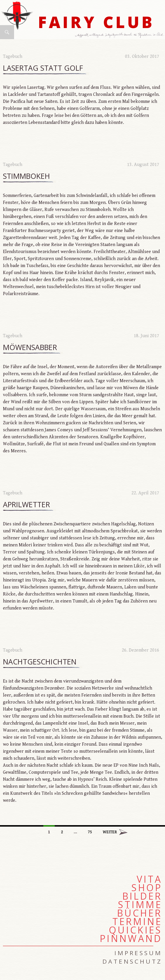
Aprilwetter (26, 505)
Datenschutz (132, 961)
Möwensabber (30, 347)
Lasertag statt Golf (43, 68)
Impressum (138, 953)
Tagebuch (13, 57)
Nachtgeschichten (40, 662)
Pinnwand (131, 939)
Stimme (140, 905)
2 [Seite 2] (62, 832)
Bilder (142, 896)
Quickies (135, 930)
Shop (147, 888)
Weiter (110, 832)
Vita (149, 879)
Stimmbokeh (26, 176)
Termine (137, 922)
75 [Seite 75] (90, 832)
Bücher (140, 913)
